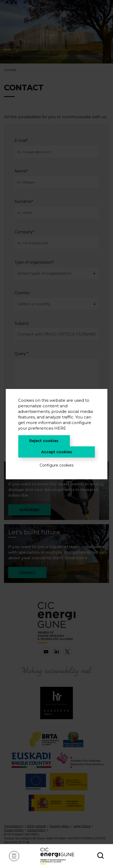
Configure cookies (56, 465)
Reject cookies (44, 441)
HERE (60, 428)
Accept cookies (57, 452)
